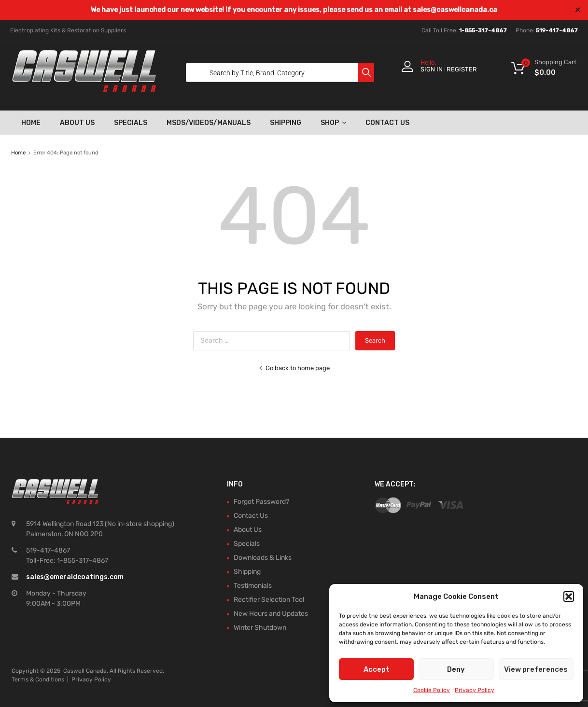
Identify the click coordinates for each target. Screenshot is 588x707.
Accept (377, 669)
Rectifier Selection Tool (269, 600)
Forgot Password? (261, 502)
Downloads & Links (263, 558)
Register (462, 69)
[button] (569, 596)
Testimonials (253, 586)
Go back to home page (294, 368)
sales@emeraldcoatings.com (75, 577)
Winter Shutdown (260, 628)
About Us (77, 123)
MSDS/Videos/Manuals (209, 123)
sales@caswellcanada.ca (455, 10)
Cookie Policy (432, 690)
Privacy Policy (475, 690)
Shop (333, 123)
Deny (456, 669)
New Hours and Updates (271, 614)
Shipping (286, 123)
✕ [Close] (578, 10)
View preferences (536, 669)
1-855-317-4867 (483, 30)
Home (31, 123)
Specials (131, 123)
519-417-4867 (557, 30)
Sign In (432, 69)
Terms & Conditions (38, 679)
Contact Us (387, 123)
